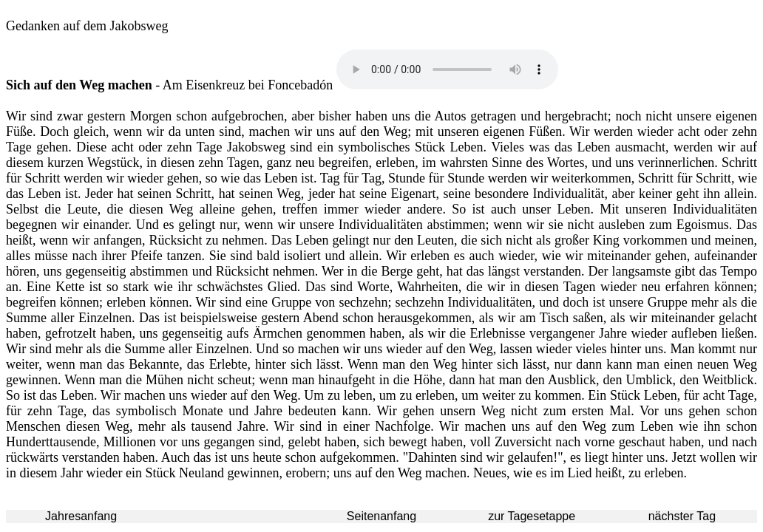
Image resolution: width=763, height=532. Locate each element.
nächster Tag (682, 516)
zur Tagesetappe (532, 516)
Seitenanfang (381, 516)
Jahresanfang (81, 516)
